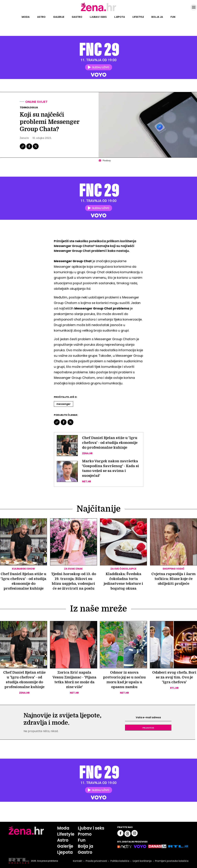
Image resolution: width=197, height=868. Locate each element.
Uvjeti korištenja (142, 861)
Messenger (63, 404)
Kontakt (78, 861)
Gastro (77, 17)
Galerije (59, 17)
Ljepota (120, 17)
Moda (26, 17)
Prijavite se (148, 728)
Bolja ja (157, 17)
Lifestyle (138, 17)
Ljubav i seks (98, 17)
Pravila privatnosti (96, 861)
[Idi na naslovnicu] (98, 11)
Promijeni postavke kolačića (172, 861)
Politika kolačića (120, 861)
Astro (41, 17)
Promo (85, 834)
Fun (173, 17)
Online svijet (36, 102)
